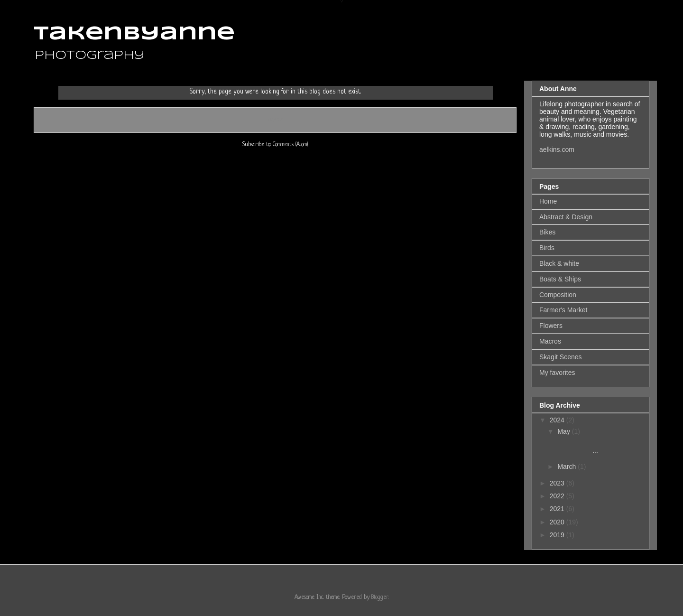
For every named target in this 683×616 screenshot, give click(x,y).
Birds (547, 248)
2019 (558, 535)
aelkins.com (557, 149)
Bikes (547, 232)
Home (275, 120)
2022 (558, 496)
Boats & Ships (560, 279)
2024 (558, 420)
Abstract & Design (566, 217)
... (587, 446)
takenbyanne (134, 34)
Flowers (551, 326)
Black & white (559, 263)
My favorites (557, 373)
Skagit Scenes (561, 357)
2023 (558, 483)
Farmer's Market (563, 310)
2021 (558, 509)
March (568, 467)
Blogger (380, 597)
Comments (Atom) (290, 145)
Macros (550, 341)
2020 (558, 522)
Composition (558, 295)
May (564, 431)
